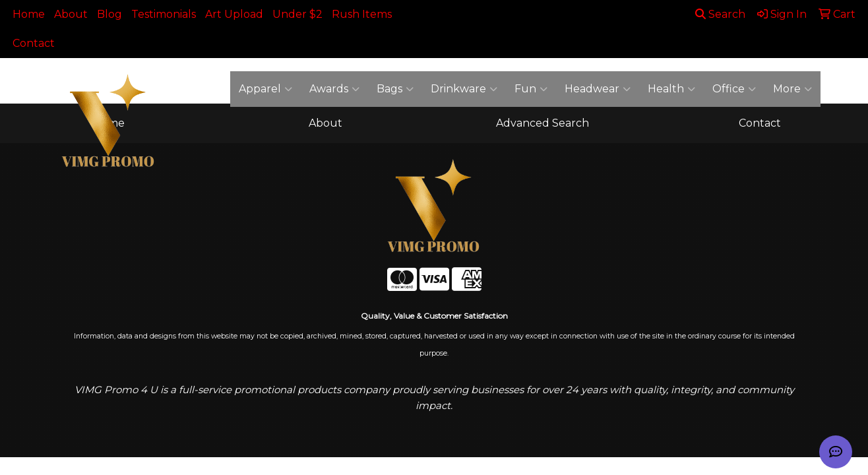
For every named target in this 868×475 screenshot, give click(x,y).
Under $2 (297, 14)
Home (29, 14)
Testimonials (164, 14)
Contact (34, 43)
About (71, 14)
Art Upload (234, 14)
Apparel (265, 89)
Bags (395, 89)
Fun (531, 89)
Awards (334, 89)
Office (734, 89)
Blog (109, 14)
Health (671, 89)
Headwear (598, 89)
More (792, 89)
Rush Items (362, 14)
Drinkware (464, 89)
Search (720, 14)
